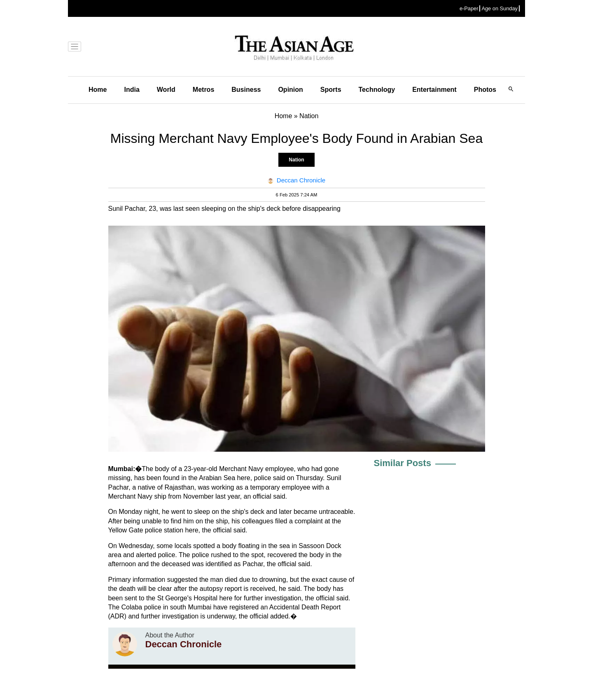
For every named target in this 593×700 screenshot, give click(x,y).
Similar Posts (403, 463)
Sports (331, 90)
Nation (296, 160)
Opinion (290, 90)
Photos (485, 90)
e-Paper (469, 8)
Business (246, 90)
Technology (377, 90)
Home (98, 90)
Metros (203, 90)
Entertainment (434, 90)
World (166, 90)
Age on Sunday (500, 8)
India (132, 90)
